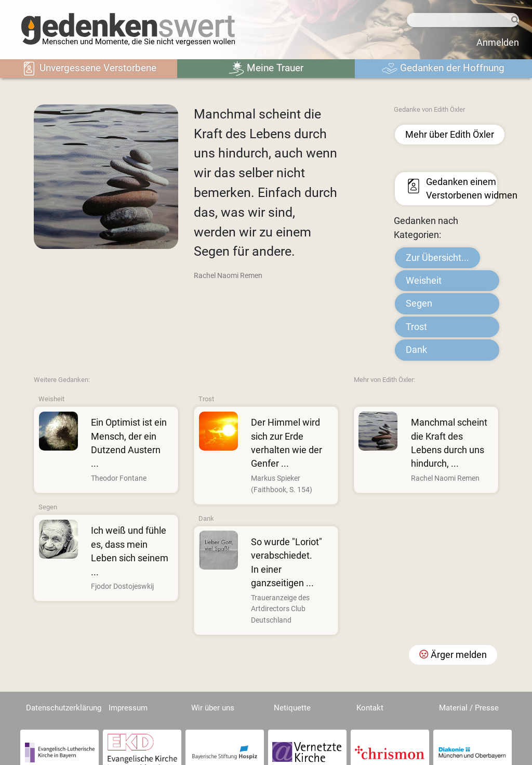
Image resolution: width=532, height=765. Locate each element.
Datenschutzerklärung (64, 708)
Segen (419, 304)
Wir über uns (213, 708)
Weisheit (424, 281)
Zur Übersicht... (437, 258)
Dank (416, 350)
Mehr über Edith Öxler (450, 135)
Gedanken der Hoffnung (443, 69)
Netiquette (292, 708)
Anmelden (498, 43)
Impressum (128, 708)
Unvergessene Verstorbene (89, 69)
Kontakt (370, 708)
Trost (416, 327)
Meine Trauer (266, 69)
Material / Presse (469, 708)
